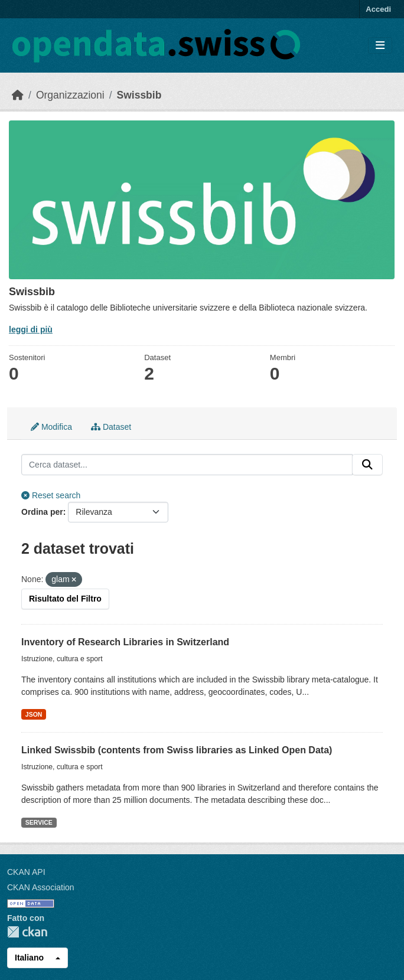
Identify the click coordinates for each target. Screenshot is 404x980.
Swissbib (139, 95)
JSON (34, 714)
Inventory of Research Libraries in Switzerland (125, 642)
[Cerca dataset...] (187, 465)
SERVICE (39, 822)
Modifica (51, 427)
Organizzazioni (70, 95)
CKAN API (26, 872)
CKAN (27, 932)
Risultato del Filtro (65, 599)
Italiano (29, 958)
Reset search (51, 495)
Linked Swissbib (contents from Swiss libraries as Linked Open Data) (177, 750)
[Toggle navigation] (380, 46)
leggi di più (31, 329)
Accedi (378, 9)
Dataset (111, 427)
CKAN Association (41, 887)
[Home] (18, 95)
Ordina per (42, 512)
